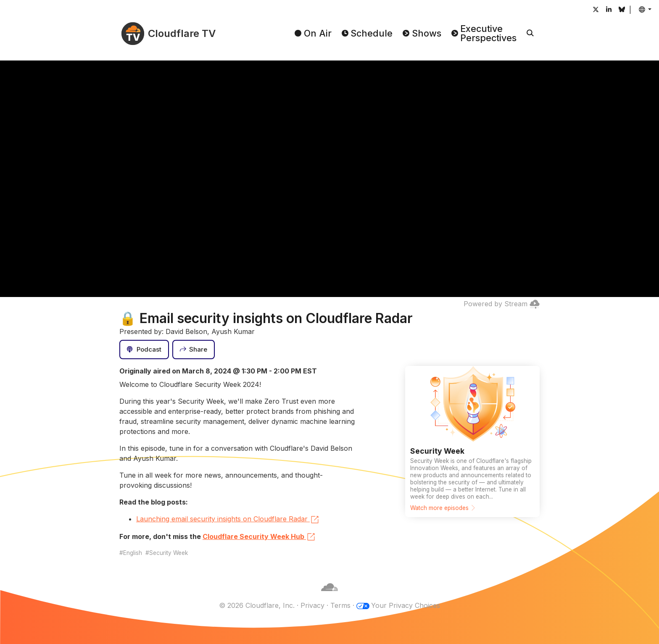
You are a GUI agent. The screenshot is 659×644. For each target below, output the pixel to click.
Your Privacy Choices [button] (406, 605)
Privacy (312, 605)
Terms (340, 605)
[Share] (194, 350)
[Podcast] (144, 350)
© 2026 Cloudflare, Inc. (257, 605)
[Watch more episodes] (472, 442)
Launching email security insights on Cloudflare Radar (228, 520)
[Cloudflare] (329, 595)
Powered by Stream (502, 304)
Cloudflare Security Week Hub (259, 537)
